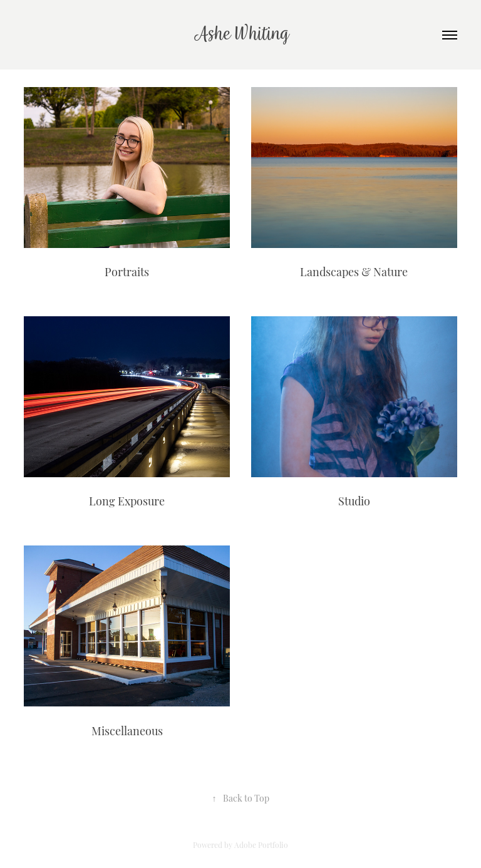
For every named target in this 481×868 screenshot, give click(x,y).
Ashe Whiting (241, 35)
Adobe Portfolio (261, 845)
